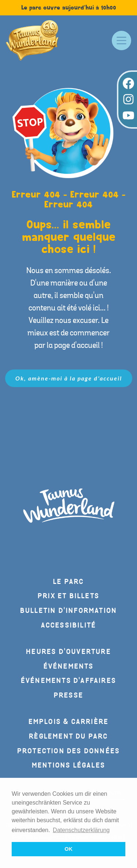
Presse (68, 696)
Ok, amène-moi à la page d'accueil (69, 378)
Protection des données (68, 751)
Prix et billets (68, 596)
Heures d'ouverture (68, 652)
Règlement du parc (68, 737)
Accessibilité (69, 626)
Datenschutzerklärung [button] (81, 830)
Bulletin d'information (68, 611)
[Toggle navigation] (121, 41)
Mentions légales (68, 766)
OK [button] (69, 849)
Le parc (68, 582)
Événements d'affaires (68, 681)
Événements (69, 667)
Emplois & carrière (69, 722)
